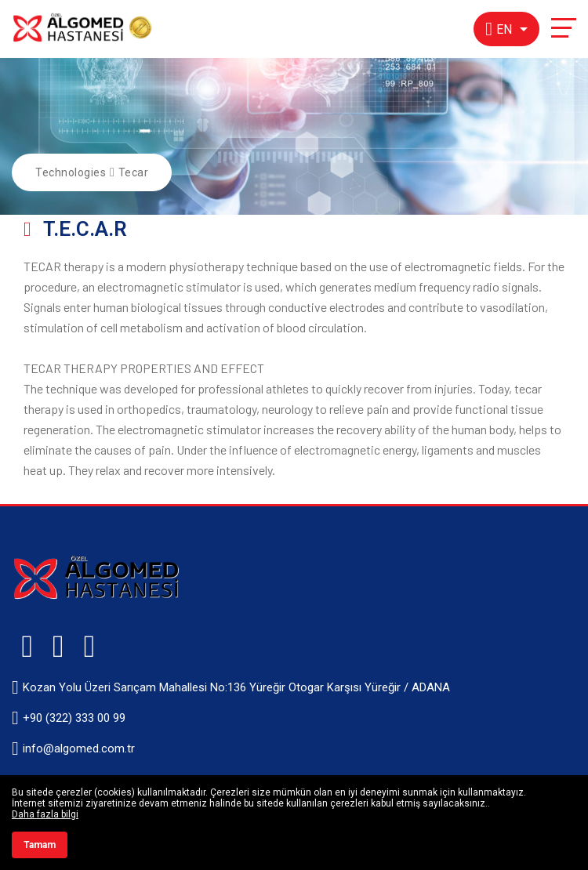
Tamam (40, 845)
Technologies (71, 172)
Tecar (134, 172)
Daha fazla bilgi (45, 814)
